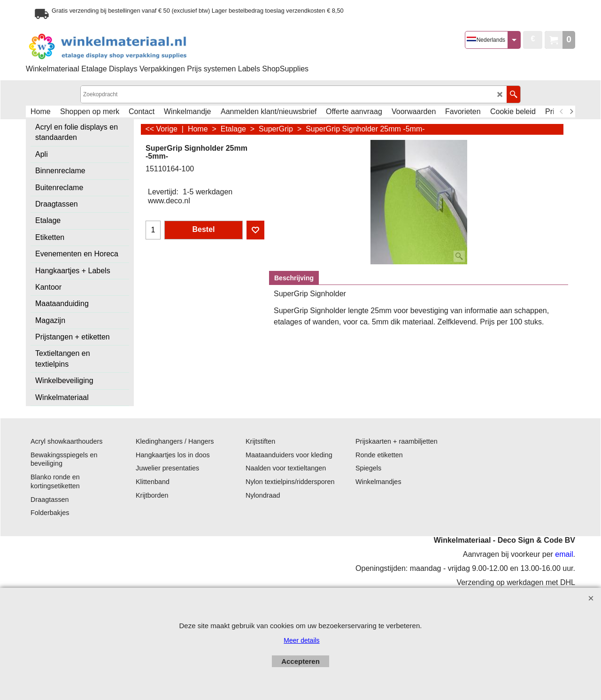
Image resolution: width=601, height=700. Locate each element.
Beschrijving (294, 278)
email (564, 554)
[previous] (562, 112)
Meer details (301, 640)
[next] (571, 112)
